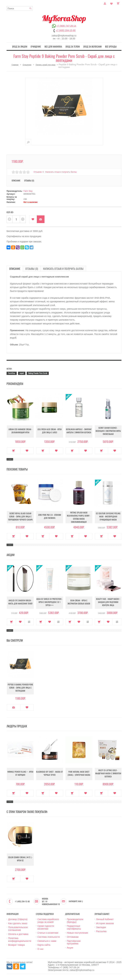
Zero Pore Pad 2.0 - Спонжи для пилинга (50, 517)
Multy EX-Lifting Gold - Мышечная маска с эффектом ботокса (108, 773)
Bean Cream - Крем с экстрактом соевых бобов (79, 602)
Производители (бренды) (75, 920)
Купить (14, 450)
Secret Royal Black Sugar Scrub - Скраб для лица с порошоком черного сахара (20, 517)
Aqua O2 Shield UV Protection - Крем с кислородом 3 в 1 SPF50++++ (50, 602)
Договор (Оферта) (18, 919)
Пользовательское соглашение (18, 928)
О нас (41, 948)
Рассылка (101, 931)
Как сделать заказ (18, 923)
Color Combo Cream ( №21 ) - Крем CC (20, 859)
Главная (15, 64)
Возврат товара (16, 944)
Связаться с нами (47, 940)
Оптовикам (73, 936)
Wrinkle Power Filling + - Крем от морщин (20, 773)
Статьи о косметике (48, 932)
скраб (22, 373)
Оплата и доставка (18, 934)
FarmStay (12, 373)
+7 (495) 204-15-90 (66, 30)
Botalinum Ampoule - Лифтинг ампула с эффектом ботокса (79, 431)
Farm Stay (28, 191)
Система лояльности (49, 936)
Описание (16, 180)
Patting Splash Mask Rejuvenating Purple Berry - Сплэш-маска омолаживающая (79, 517)
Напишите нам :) (76, 901)
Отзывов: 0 (39, 171)
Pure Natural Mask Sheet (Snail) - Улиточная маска (79, 773)
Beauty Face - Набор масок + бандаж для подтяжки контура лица (108, 602)
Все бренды (107, 46)
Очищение (38, 46)
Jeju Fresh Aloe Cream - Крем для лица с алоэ (50, 431)
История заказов (105, 923)
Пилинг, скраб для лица (46, 64)
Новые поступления (77, 932)
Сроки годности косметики (46, 927)
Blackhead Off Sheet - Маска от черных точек (50, 773)
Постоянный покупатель (105, 3)
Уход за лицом (24, 46)
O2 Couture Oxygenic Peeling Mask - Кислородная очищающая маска (108, 517)
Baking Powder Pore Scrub (38, 373)
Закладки (101, 927)
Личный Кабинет (105, 919)
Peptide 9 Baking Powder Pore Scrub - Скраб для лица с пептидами (20, 688)
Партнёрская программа (74, 942)
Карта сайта (44, 944)
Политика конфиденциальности (20, 939)
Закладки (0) (111, 3)
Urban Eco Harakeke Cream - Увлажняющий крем (20, 431)
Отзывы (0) (29, 180)
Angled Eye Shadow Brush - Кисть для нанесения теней (20, 602)
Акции (70, 947)
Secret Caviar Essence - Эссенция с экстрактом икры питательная (108, 431)
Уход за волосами (90, 46)
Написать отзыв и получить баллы (62, 171)
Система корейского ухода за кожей (48, 920)
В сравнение (29, 621)
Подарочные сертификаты (74, 927)
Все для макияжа (54, 46)
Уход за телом (72, 46)
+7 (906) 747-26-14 (66, 26)
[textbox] (20, 8)
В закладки (33, 219)
